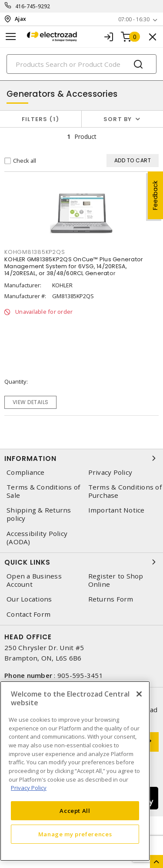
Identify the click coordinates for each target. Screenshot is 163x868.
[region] (75, 771)
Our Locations (29, 599)
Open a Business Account (34, 580)
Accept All (75, 811)
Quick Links (81, 562)
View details (31, 402)
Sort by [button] (118, 119)
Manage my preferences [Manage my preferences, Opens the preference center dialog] (75, 834)
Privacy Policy (110, 472)
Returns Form (111, 599)
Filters (41, 119)
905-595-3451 (80, 675)
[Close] (139, 694)
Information (81, 458)
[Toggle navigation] (11, 37)
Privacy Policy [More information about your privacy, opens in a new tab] (29, 788)
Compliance (26, 472)
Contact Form (28, 614)
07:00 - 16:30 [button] (134, 19)
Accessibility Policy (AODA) (37, 538)
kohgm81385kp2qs (35, 252)
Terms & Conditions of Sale (43, 491)
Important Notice (116, 510)
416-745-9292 (33, 6)
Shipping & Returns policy (39, 514)
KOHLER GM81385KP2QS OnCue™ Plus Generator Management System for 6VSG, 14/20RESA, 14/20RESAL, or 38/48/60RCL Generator (74, 266)
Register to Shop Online (116, 580)
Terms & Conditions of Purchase (125, 491)
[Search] (81, 64)
